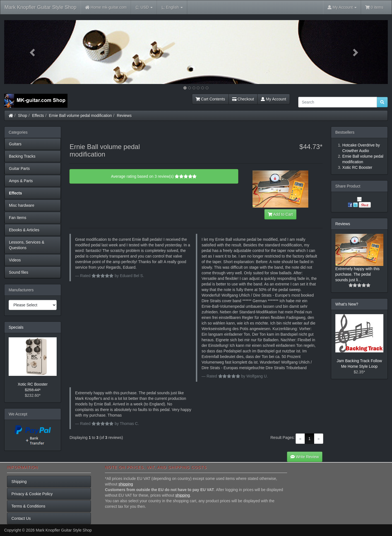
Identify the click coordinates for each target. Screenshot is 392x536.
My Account (273, 99)
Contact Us (21, 518)
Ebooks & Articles (24, 230)
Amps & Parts (21, 181)
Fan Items (18, 218)
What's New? (347, 304)
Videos (15, 260)
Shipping (19, 482)
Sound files (19, 272)
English (172, 7)
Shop (23, 116)
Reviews (124, 116)
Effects (38, 116)
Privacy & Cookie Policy (32, 494)
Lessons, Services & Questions (27, 245)
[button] (33, 52)
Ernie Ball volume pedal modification (80, 116)
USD (144, 7)
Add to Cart (280, 214)
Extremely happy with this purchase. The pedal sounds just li (358, 274)
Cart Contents (210, 99)
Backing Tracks (22, 156)
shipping (126, 484)
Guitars (15, 144)
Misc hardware (22, 205)
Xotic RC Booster (33, 384)
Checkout (243, 99)
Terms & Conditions (28, 506)
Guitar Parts (19, 169)
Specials (16, 327)
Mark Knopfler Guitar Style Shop (40, 7)
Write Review (305, 457)
